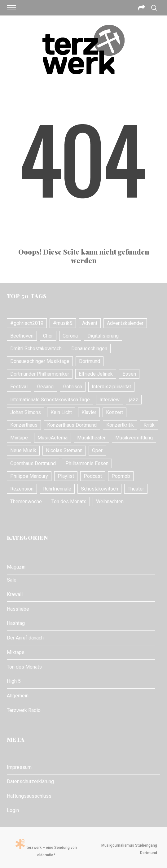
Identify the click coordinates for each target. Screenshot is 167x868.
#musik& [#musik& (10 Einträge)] (63, 323)
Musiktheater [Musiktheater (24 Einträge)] (91, 438)
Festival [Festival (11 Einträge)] (19, 387)
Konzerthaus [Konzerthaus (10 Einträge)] (24, 425)
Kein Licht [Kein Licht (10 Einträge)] (61, 412)
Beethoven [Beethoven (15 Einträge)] (22, 336)
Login (13, 810)
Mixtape (16, 652)
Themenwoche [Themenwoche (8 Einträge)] (26, 502)
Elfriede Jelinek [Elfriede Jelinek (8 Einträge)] (96, 374)
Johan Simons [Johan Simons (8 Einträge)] (26, 412)
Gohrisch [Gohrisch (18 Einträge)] (73, 387)
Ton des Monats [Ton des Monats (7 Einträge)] (69, 502)
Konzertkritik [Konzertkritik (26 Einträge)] (120, 425)
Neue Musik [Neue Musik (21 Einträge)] (23, 450)
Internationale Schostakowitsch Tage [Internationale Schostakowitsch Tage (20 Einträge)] (50, 400)
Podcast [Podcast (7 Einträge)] (93, 476)
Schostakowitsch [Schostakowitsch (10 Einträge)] (99, 489)
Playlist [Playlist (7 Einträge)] (66, 476)
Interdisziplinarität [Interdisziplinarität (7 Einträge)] (111, 387)
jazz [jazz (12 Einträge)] (134, 400)
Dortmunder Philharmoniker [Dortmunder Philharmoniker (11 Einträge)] (40, 374)
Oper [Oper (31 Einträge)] (97, 450)
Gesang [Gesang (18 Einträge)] (45, 387)
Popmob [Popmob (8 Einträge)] (121, 476)
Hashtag (16, 623)
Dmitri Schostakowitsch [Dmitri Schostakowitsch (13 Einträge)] (36, 349)
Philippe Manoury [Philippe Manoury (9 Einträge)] (29, 476)
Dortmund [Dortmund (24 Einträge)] (90, 361)
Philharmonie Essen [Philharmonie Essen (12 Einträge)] (87, 463)
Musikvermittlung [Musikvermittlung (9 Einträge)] (134, 438)
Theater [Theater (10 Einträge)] (136, 489)
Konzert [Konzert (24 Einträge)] (114, 412)
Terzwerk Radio (24, 710)
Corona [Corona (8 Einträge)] (70, 336)
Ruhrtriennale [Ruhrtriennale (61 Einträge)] (57, 489)
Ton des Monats (24, 667)
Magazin (16, 567)
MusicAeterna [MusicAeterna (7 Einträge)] (53, 438)
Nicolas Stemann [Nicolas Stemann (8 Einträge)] (64, 450)
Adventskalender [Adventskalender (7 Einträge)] (125, 323)
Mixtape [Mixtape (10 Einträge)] (19, 438)
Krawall (15, 594)
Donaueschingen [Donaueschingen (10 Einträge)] (89, 349)
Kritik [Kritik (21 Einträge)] (149, 425)
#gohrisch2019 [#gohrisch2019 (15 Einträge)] (27, 323)
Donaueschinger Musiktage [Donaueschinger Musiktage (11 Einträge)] (40, 361)
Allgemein (18, 696)
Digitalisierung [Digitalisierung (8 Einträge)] (103, 336)
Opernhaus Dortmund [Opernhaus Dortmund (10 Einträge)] (33, 463)
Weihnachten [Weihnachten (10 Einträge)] (110, 502)
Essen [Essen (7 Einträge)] (129, 374)
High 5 (14, 681)
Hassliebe (18, 609)
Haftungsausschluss (29, 796)
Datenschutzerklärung (30, 781)
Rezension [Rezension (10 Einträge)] (22, 489)
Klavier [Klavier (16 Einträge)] (89, 412)
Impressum (19, 767)
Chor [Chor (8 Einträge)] (48, 336)
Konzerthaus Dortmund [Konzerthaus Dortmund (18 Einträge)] (72, 425)
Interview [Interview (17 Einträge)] (110, 400)
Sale (12, 580)
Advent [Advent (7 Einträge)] (90, 323)
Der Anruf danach (25, 638)
